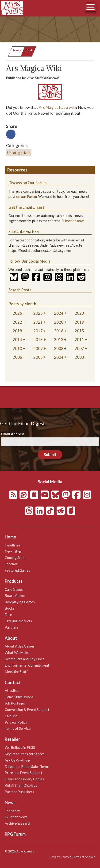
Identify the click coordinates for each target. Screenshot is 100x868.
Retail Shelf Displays (21, 785)
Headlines (12, 545)
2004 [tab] (59, 357)
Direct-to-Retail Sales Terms (27, 766)
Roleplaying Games (20, 602)
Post (29, 50)
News (17, 50)
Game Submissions (19, 697)
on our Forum (27, 197)
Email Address (13, 434)
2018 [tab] (17, 331)
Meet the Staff (16, 672)
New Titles (13, 551)
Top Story (12, 811)
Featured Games (17, 570)
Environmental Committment (27, 665)
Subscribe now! (73, 221)
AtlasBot (12, 690)
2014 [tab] (17, 340)
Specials (11, 564)
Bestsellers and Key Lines (25, 659)
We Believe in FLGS (20, 747)
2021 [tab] (38, 322)
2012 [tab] (59, 340)
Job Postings (15, 703)
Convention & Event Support (27, 709)
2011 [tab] (79, 340)
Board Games (15, 595)
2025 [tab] (38, 313)
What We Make (17, 652)
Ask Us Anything (17, 760)
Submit (50, 454)
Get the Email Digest (26, 207)
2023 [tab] (79, 313)
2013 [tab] (38, 340)
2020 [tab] (59, 322)
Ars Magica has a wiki (57, 107)
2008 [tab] (59, 348)
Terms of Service (18, 728)
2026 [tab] (17, 313)
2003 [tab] (79, 357)
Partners (12, 627)
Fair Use (11, 716)
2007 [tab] (79, 348)
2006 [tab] (17, 357)
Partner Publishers (19, 792)
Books (10, 608)
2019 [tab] (79, 322)
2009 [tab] (38, 348)
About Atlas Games (20, 646)
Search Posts (20, 290)
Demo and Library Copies (24, 779)
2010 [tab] (17, 348)
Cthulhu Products (18, 621)
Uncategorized (19, 153)
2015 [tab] (79, 331)
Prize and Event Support (23, 773)
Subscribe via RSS (24, 231)
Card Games (14, 589)
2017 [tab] (38, 331)
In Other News (16, 817)
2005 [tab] (38, 357)
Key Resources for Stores (25, 754)
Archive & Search (18, 823)
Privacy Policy (16, 722)
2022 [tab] (17, 322)
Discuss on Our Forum (28, 183)
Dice (8, 615)
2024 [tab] (59, 313)
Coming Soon (15, 558)
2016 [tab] (59, 331)
